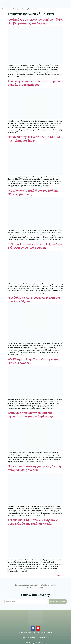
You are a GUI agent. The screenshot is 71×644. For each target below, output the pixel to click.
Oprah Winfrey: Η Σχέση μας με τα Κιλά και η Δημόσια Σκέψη (34, 139)
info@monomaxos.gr (45, 633)
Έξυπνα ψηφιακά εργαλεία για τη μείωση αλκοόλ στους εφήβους (35, 83)
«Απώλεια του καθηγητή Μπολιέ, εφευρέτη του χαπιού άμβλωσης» (31, 415)
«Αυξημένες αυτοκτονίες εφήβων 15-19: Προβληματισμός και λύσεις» (35, 21)
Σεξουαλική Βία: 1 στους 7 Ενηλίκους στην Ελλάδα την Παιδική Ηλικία (33, 522)
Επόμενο (59, 575)
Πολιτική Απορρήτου (29, 9)
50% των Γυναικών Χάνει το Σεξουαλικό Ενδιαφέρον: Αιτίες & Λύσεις (35, 246)
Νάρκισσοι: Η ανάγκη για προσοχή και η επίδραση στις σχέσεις (34, 468)
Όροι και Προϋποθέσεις (10, 9)
